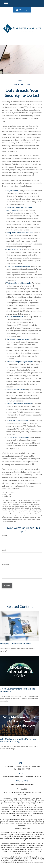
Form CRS (24, 789)
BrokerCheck (22, 794)
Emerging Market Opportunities (15, 644)
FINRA (15, 834)
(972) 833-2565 (15, 766)
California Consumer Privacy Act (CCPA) (18, 821)
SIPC (19, 834)
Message (5, 564)
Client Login (22, 10)
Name (4, 535)
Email (4, 550)
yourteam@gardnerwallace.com (22, 784)
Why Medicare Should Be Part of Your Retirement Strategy (19, 740)
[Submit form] (7, 585)
